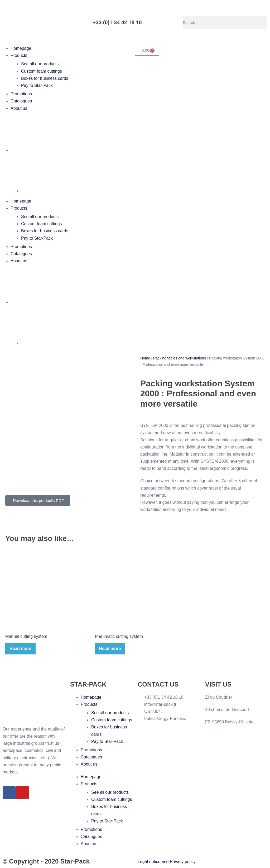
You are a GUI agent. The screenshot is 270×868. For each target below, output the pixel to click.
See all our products (40, 64)
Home (145, 358)
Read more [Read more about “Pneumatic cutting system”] (110, 648)
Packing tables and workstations (180, 358)
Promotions (21, 94)
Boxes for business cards (45, 78)
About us (19, 108)
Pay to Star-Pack (37, 85)
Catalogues (21, 101)
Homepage (21, 48)
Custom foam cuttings (42, 71)
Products (19, 55)
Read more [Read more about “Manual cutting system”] (20, 648)
